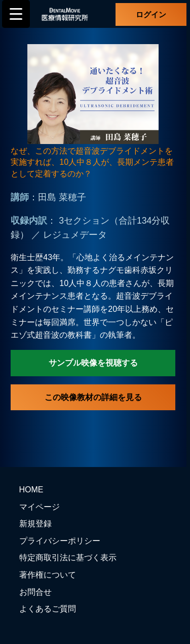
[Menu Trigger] (16, 14)
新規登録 (35, 524)
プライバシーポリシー (60, 541)
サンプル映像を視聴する (93, 363)
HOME (31, 490)
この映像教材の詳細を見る (93, 397)
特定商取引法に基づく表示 (68, 558)
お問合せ (35, 592)
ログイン (151, 14)
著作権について (48, 575)
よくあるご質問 (48, 609)
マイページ (40, 507)
